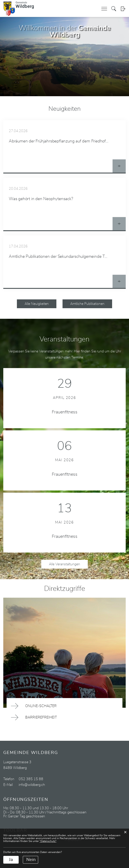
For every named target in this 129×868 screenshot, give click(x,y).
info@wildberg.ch (32, 785)
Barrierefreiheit (41, 717)
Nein (31, 860)
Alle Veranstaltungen (64, 564)
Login (123, 9)
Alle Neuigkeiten (37, 304)
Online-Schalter (41, 706)
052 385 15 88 (31, 779)
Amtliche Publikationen (87, 304)
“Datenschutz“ (48, 841)
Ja (11, 860)
